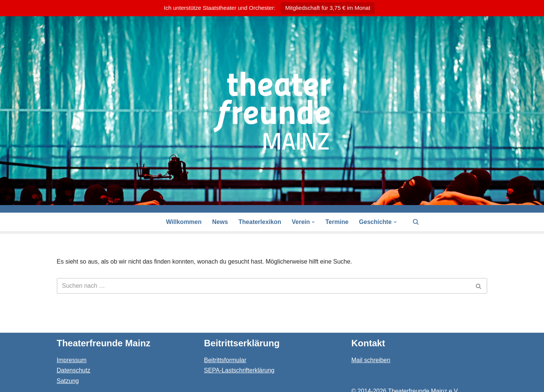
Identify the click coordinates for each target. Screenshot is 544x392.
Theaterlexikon (260, 222)
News (220, 222)
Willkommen (184, 222)
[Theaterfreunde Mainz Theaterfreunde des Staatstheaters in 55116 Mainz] (272, 111)
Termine (337, 222)
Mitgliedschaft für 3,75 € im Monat (328, 8)
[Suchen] (416, 222)
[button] (313, 222)
